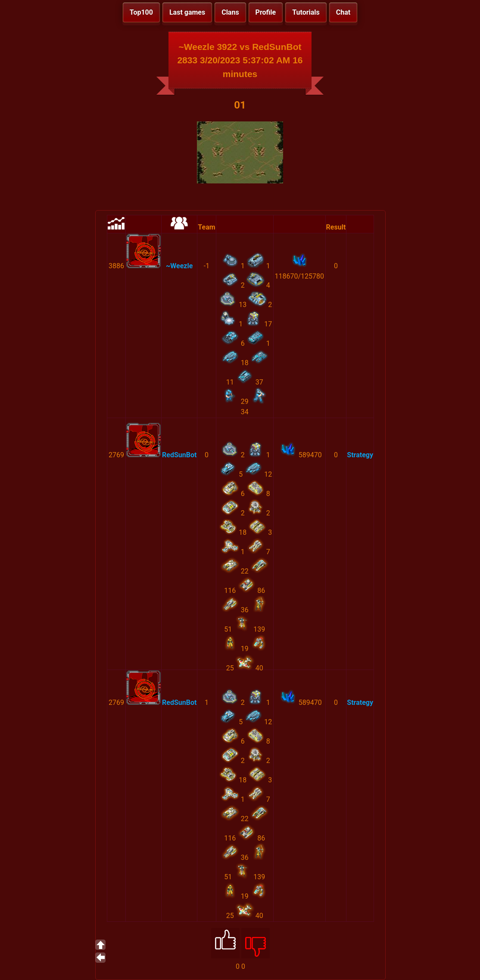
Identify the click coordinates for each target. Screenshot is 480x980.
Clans (230, 12)
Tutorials (306, 12)
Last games (187, 12)
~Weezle (179, 266)
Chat (343, 12)
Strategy (360, 455)
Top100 (141, 12)
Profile (266, 12)
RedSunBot (179, 455)
